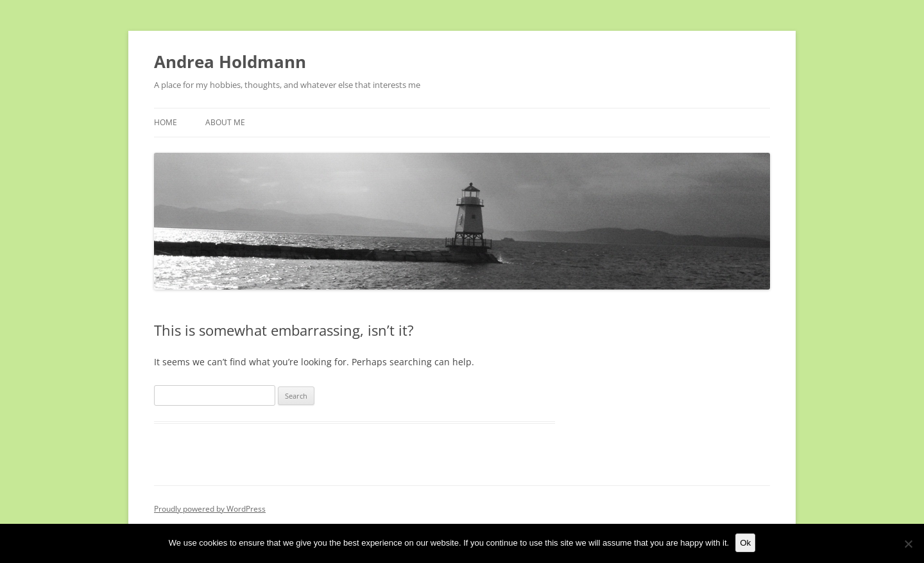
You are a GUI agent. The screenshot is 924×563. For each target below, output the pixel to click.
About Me (225, 122)
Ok (745, 543)
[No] (908, 544)
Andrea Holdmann (230, 62)
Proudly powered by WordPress (210, 509)
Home (166, 122)
